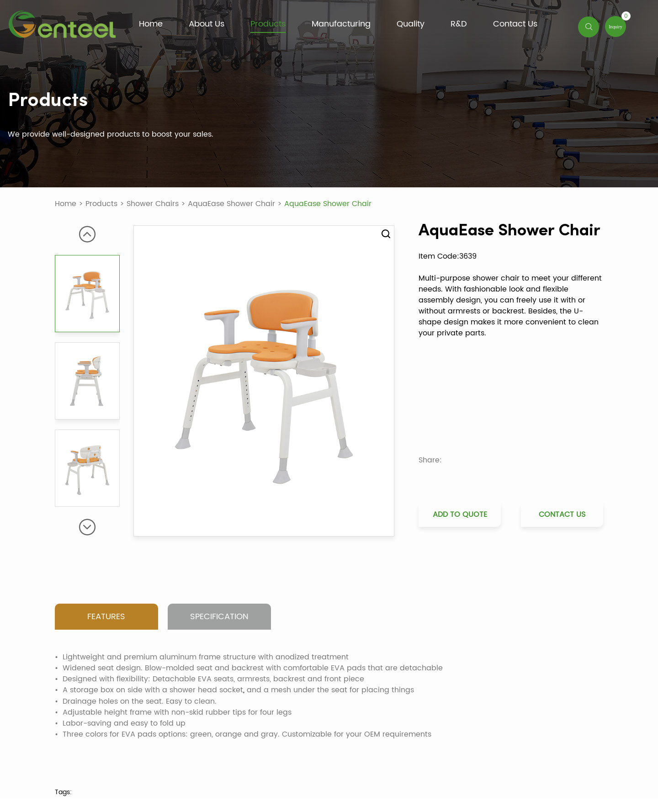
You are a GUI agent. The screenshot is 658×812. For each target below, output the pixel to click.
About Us (207, 24)
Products (268, 24)
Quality (411, 24)
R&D (459, 24)
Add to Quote (460, 514)
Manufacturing (341, 24)
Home (151, 24)
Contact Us (515, 24)
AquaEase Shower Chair (231, 204)
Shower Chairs (153, 204)
